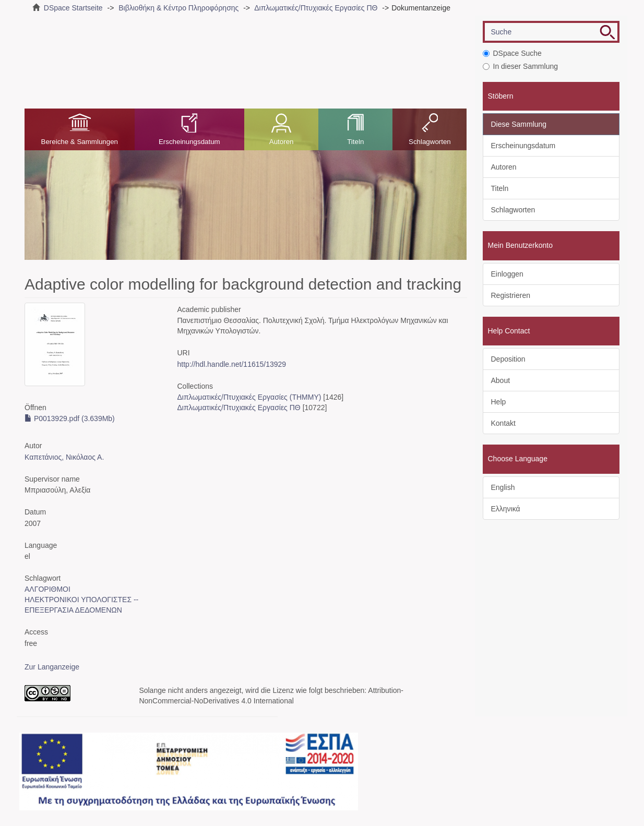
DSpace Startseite (73, 8)
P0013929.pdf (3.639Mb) (70, 418)
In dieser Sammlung (521, 66)
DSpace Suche (512, 53)
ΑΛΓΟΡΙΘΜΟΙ (47, 589)
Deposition (508, 359)
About (501, 380)
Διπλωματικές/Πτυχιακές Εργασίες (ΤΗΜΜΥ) (249, 397)
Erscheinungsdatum (189, 142)
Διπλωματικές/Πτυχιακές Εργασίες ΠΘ (316, 8)
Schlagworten (430, 142)
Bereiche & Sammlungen (80, 142)
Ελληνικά (506, 509)
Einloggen (507, 274)
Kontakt (503, 423)
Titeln (355, 142)
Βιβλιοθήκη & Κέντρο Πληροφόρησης (178, 8)
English (503, 487)
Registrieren (511, 295)
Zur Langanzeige (52, 667)
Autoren (282, 142)
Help (499, 402)
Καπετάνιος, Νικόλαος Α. (64, 457)
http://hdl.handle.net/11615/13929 (231, 364)
